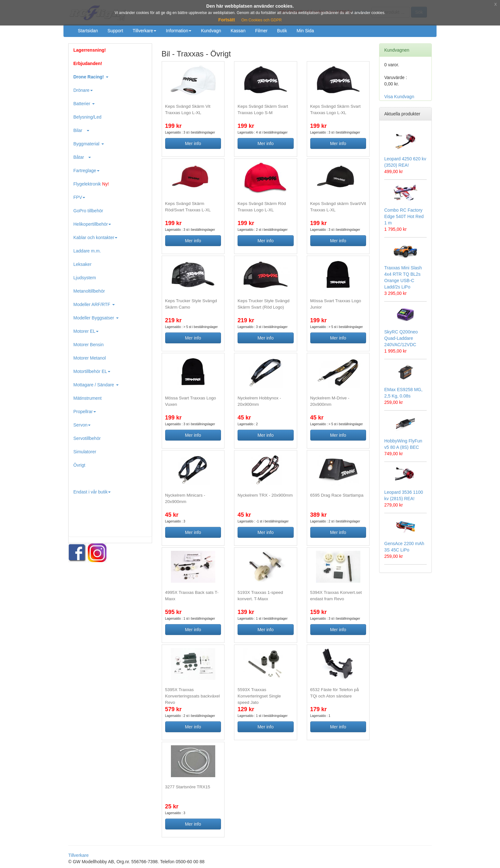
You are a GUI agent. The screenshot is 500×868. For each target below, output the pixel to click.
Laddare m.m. (87, 251)
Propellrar (85, 412)
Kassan (238, 31)
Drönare (83, 90)
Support (115, 31)
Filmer (261, 31)
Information (179, 31)
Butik (282, 31)
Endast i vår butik (92, 492)
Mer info (193, 143)
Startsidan (88, 31)
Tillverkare (144, 31)
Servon (82, 425)
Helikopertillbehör (92, 224)
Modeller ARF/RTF (94, 304)
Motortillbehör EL (92, 371)
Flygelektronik (91, 184)
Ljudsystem (85, 278)
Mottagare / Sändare (96, 385)
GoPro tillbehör (88, 211)
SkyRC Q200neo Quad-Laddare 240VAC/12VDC (401, 338)
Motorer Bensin (88, 345)
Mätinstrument (88, 398)
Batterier (84, 104)
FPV (79, 197)
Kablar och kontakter (95, 237)
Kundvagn (211, 31)
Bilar (81, 130)
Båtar (82, 157)
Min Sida (305, 31)
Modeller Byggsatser (96, 318)
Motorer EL (86, 331)
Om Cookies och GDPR (262, 20)
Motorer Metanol (90, 358)
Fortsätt (227, 20)
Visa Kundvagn (399, 97)
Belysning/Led (87, 117)
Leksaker (82, 264)
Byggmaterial (89, 144)
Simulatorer (85, 452)
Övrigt (79, 465)
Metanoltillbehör (89, 291)
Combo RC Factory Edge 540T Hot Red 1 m (404, 216)
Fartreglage (86, 171)
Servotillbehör (87, 438)
